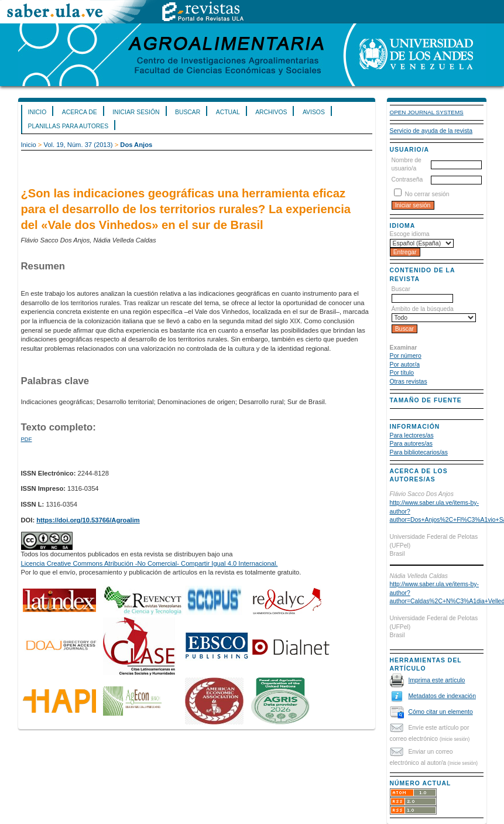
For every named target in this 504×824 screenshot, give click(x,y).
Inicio (37, 112)
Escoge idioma (410, 234)
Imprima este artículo (436, 680)
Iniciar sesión (136, 112)
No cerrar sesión (427, 194)
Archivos (271, 112)
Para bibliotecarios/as (419, 452)
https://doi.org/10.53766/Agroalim (88, 520)
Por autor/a (405, 365)
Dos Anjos (136, 145)
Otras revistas (409, 382)
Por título (402, 373)
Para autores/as (411, 444)
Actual (228, 112)
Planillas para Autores (68, 126)
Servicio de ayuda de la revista (431, 131)
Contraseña (407, 179)
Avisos (314, 112)
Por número (406, 356)
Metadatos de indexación (442, 696)
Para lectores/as (412, 435)
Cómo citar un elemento (440, 712)
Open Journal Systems (427, 112)
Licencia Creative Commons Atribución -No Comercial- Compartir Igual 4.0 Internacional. (150, 563)
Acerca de (80, 112)
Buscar (188, 112)
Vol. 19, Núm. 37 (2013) (78, 145)
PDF (27, 439)
